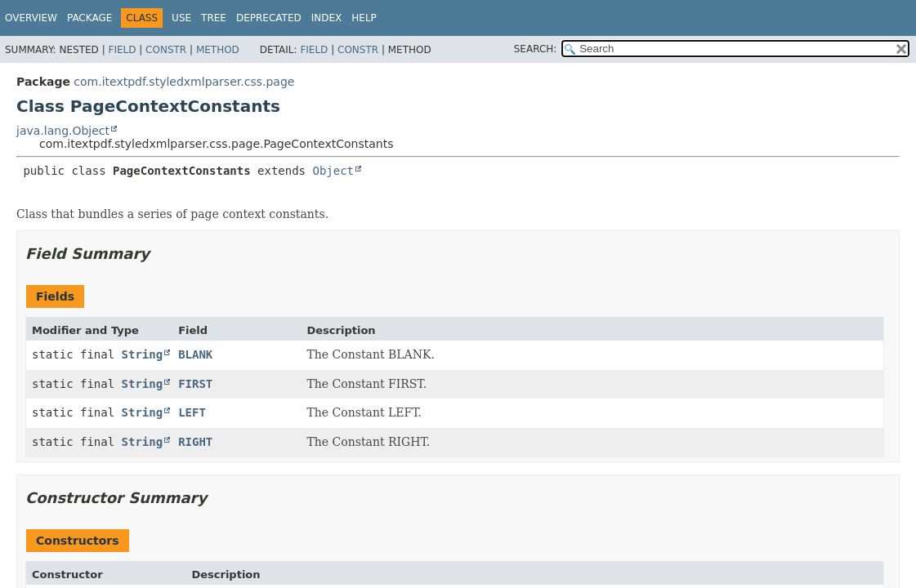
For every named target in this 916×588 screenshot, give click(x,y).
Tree (214, 18)
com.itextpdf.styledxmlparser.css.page (184, 82)
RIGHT (195, 442)
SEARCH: (536, 49)
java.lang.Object (63, 131)
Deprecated (269, 18)
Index (327, 18)
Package (89, 18)
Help (364, 18)
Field (122, 50)
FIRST (195, 384)
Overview (31, 18)
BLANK (195, 354)
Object (333, 171)
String (143, 354)
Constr (166, 50)
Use (181, 18)
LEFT (192, 412)
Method (218, 50)
